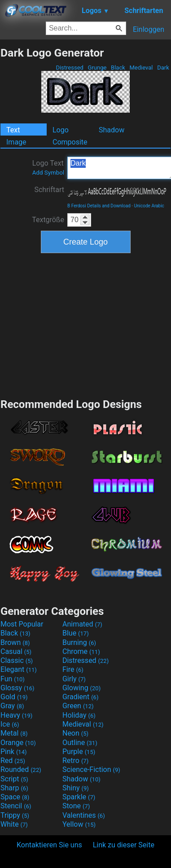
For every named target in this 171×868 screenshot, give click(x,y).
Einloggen (149, 29)
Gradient (80, 697)
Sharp (14, 788)
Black (118, 68)
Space (15, 797)
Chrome (81, 651)
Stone (76, 806)
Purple (79, 752)
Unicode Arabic (149, 206)
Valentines (84, 815)
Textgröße (48, 220)
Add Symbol (48, 173)
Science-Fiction (91, 769)
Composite (70, 142)
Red (13, 761)
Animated (82, 624)
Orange (18, 743)
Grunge (97, 68)
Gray (12, 706)
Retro (75, 761)
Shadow (112, 130)
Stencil (16, 806)
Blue (76, 633)
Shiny (76, 788)
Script (14, 779)
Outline (80, 743)
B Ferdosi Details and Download (99, 206)
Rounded (21, 769)
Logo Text (48, 167)
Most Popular (22, 624)
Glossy (18, 688)
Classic (17, 660)
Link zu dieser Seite (124, 845)
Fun (13, 679)
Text (13, 130)
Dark (163, 68)
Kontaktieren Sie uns (49, 845)
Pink (14, 752)
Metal (14, 733)
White (14, 824)
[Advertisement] (86, 324)
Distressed (70, 68)
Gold (14, 697)
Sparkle (79, 797)
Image (16, 142)
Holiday (79, 715)
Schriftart (49, 190)
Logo (61, 130)
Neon (75, 733)
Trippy (15, 815)
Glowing (81, 688)
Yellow (79, 824)
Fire (73, 669)
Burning (79, 642)
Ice (10, 724)
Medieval (141, 68)
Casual (16, 651)
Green (78, 706)
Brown (15, 642)
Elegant (19, 669)
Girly (74, 679)
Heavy (16, 715)
